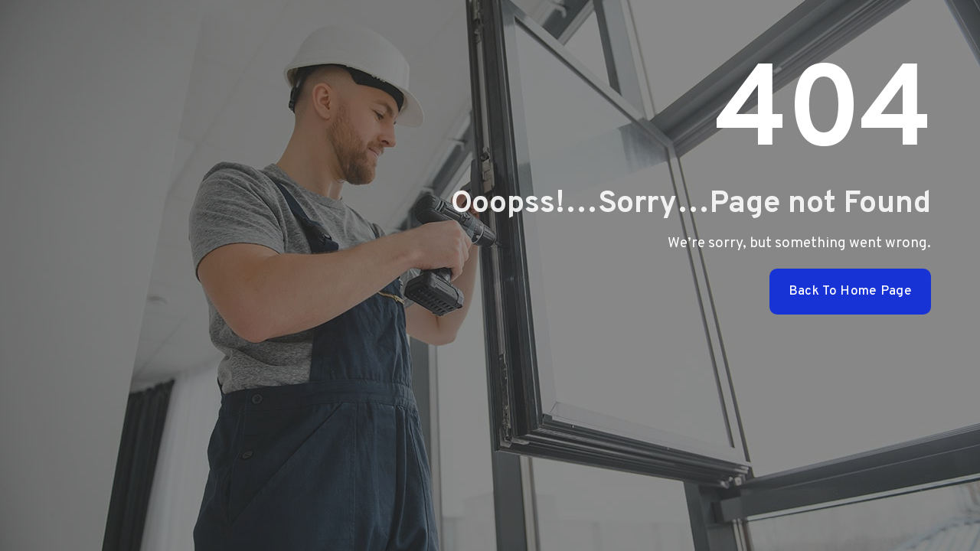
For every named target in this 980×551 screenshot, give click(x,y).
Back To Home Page (850, 292)
